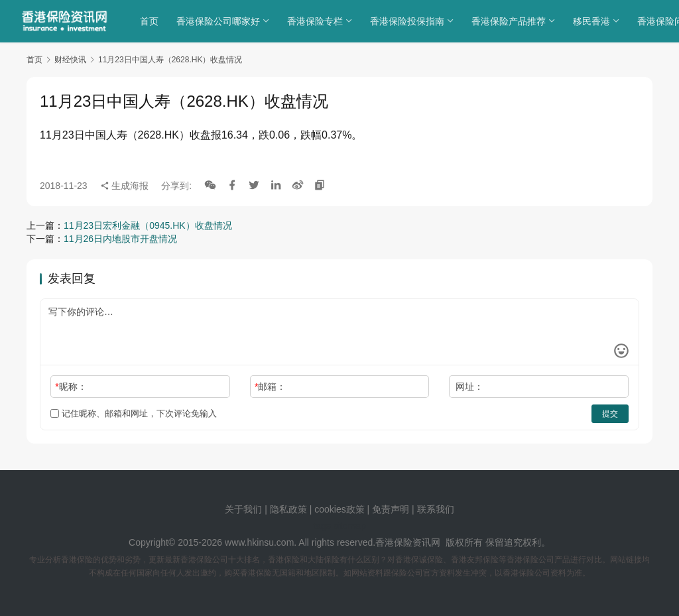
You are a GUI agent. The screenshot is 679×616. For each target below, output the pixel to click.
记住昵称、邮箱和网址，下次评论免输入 (134, 413)
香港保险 (394, 542)
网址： (469, 387)
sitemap (350, 526)
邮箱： (270, 387)
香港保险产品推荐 (511, 21)
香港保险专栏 (317, 21)
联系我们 (436, 509)
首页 (151, 21)
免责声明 (392, 509)
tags (322, 526)
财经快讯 (70, 60)
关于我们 (243, 509)
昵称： (71, 387)
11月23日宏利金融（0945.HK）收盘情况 (148, 225)
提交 (610, 414)
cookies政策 (339, 509)
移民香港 (593, 21)
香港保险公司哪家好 (220, 21)
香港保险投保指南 (409, 21)
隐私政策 (288, 509)
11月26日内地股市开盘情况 (120, 239)
